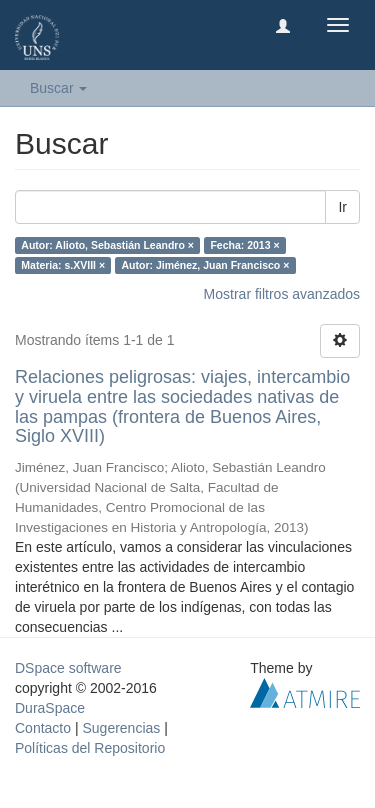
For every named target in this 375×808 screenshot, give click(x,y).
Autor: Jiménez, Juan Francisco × (206, 265)
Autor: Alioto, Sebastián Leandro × (107, 245)
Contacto (43, 728)
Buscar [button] (58, 88)
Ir (342, 207)
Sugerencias (121, 728)
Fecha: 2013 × (244, 245)
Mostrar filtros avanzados (282, 294)
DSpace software (68, 668)
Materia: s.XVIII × (63, 265)
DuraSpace (50, 708)
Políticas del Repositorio (90, 748)
